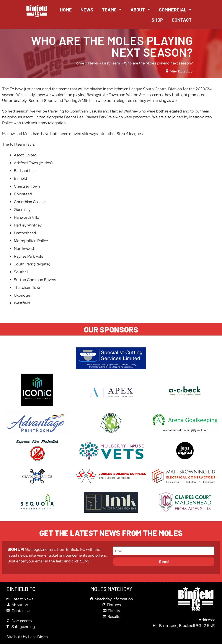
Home (66, 10)
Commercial (175, 10)
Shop (157, 20)
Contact (182, 20)
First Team (111, 63)
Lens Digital (38, 637)
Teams (112, 10)
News (87, 10)
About (140, 10)
